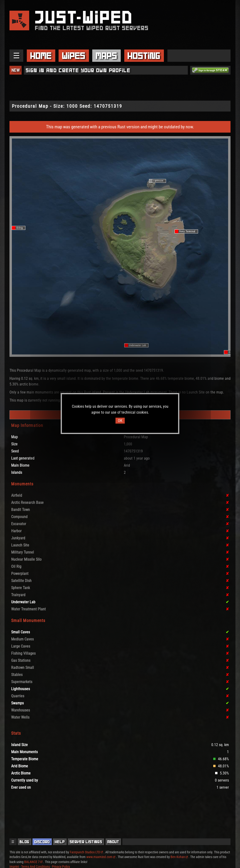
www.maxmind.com (101, 857)
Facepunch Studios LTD (86, 852)
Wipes (74, 56)
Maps (106, 56)
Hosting (144, 56)
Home (41, 56)
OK (120, 421)
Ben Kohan (179, 857)
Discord (42, 842)
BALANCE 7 (33, 862)
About (113, 842)
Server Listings (86, 842)
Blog (25, 842)
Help (60, 842)
